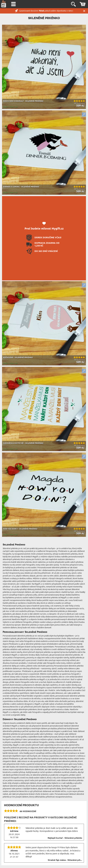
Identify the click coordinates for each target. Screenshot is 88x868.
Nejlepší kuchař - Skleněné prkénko (65, 838)
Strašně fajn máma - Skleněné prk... (65, 860)
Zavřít (84, 11)
